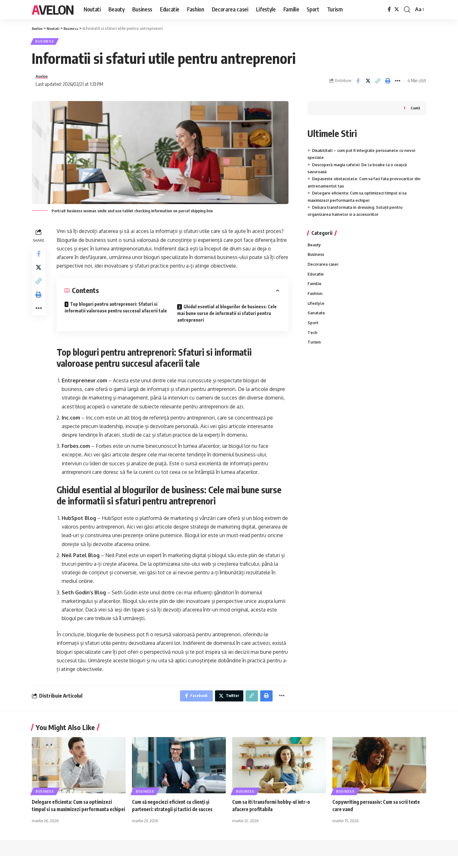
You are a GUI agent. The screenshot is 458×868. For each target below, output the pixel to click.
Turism (315, 351)
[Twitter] (397, 9)
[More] (398, 83)
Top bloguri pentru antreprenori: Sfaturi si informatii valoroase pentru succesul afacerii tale (116, 311)
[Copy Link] (378, 83)
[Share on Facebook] (358, 83)
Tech (313, 340)
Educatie (316, 279)
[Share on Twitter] (368, 83)
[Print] (388, 83)
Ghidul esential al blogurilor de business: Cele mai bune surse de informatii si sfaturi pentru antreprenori (227, 317)
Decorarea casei (324, 269)
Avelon (53, 10)
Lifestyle (316, 310)
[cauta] (407, 10)
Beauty (315, 249)
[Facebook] (389, 9)
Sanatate (317, 320)
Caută (415, 111)
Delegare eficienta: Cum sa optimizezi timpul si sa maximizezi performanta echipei (74, 814)
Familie (315, 290)
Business (47, 42)
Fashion (315, 300)
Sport (313, 330)
